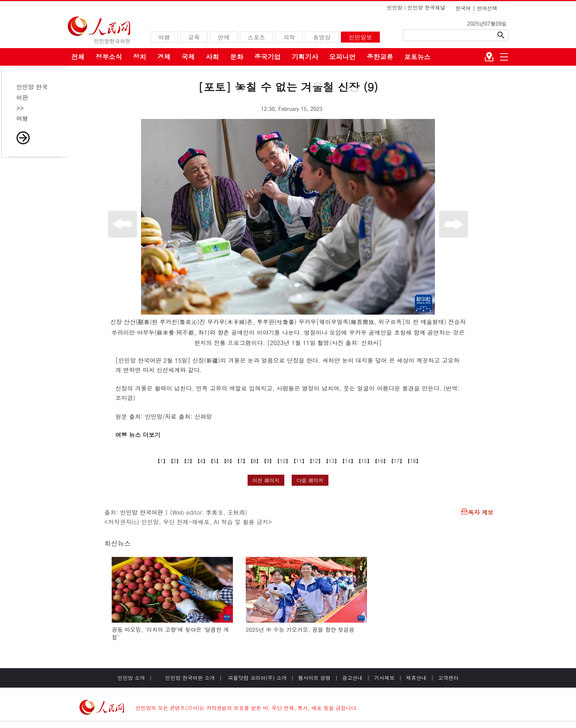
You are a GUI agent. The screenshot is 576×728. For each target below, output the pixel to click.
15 (364, 461)
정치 (140, 57)
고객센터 (448, 678)
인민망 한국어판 (142, 512)
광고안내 (352, 678)
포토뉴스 (417, 57)
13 (331, 461)
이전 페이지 (266, 480)
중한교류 (380, 57)
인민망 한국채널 (426, 7)
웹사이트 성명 (314, 678)
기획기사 (305, 57)
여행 (22, 118)
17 (397, 461)
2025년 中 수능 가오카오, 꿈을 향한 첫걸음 (300, 629)
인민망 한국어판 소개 (190, 678)
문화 (237, 57)
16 (380, 461)
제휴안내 (416, 678)
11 (299, 461)
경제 (164, 57)
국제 (188, 57)
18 (413, 461)
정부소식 (109, 57)
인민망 (395, 7)
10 (282, 461)
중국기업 (267, 57)
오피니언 (342, 57)
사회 (212, 57)
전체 (78, 57)
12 (315, 461)
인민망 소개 (131, 678)
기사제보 (384, 678)
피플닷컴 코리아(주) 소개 (257, 678)
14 (348, 461)
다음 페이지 (310, 480)
